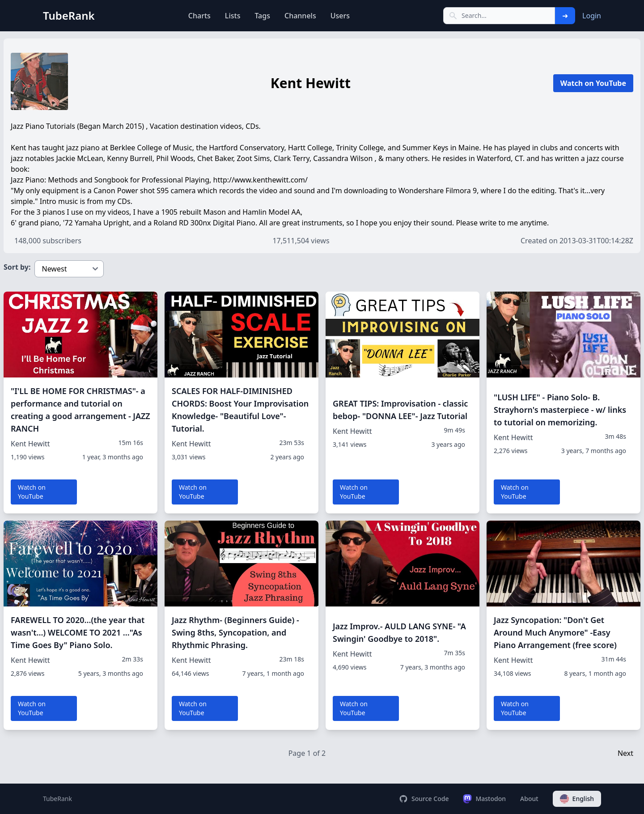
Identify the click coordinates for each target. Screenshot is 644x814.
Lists (233, 16)
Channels (300, 16)
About (529, 799)
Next (625, 753)
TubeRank (57, 799)
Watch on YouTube (593, 83)
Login (592, 16)
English (577, 799)
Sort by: (17, 267)
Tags (262, 16)
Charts (199, 16)
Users (340, 16)
